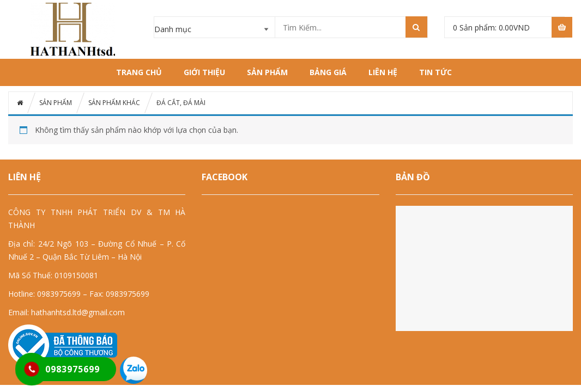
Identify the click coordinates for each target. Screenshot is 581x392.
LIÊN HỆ (383, 72)
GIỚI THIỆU (204, 72)
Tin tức (435, 72)
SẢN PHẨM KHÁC (114, 103)
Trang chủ (139, 72)
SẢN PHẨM (267, 72)
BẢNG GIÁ (328, 72)
